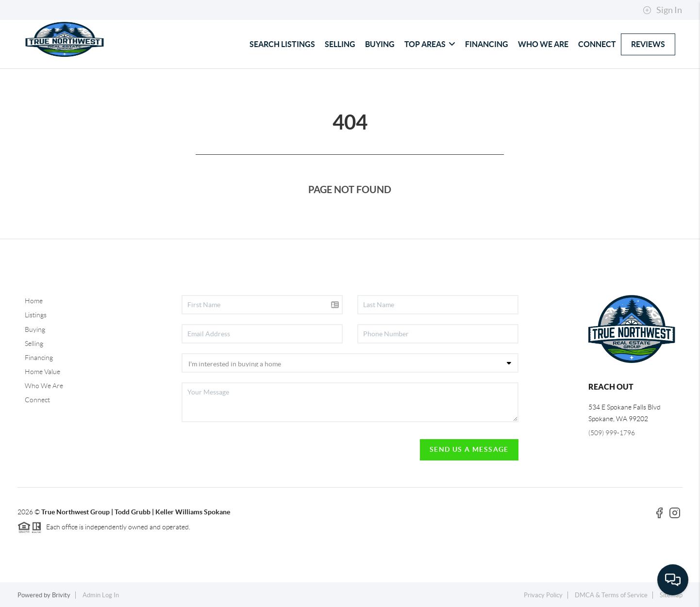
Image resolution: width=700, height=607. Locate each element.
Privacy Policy (543, 595)
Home (34, 301)
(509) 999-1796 (612, 433)
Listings (36, 315)
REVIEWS (648, 44)
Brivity (61, 595)
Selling (34, 344)
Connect (37, 400)
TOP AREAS (430, 44)
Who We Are (44, 386)
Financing (39, 358)
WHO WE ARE (543, 44)
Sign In (662, 10)
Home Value (42, 372)
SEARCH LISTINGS (282, 44)
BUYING (380, 44)
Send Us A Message (469, 449)
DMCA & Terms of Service (611, 595)
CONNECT (597, 44)
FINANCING (487, 44)
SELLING (340, 44)
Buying (35, 329)
